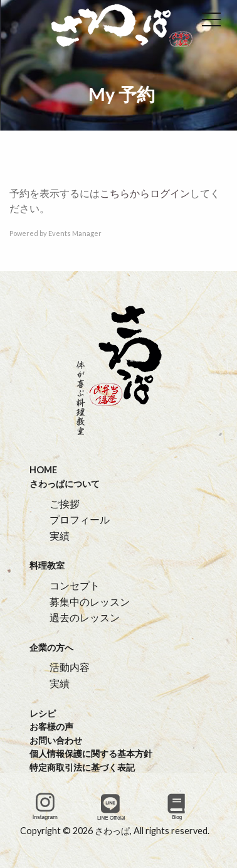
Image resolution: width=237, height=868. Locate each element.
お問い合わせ (56, 740)
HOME (43, 470)
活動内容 (70, 667)
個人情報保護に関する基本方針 (91, 753)
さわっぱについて (65, 484)
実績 (60, 536)
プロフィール (80, 519)
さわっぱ (112, 831)
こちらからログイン (145, 193)
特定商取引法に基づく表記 (82, 767)
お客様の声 (51, 726)
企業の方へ (51, 647)
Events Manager (75, 233)
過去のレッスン (85, 617)
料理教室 (47, 565)
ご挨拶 (65, 504)
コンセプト (75, 585)
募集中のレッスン (90, 602)
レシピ (43, 713)
